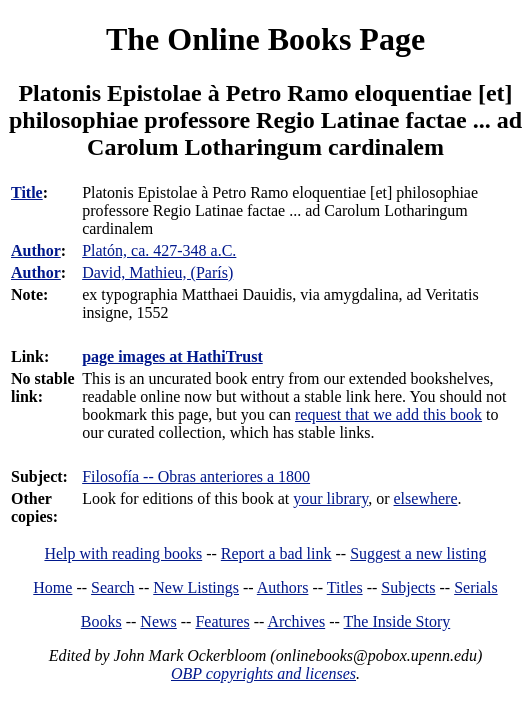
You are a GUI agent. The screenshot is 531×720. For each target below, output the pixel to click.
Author (36, 250)
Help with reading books (123, 553)
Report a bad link (276, 553)
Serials (476, 587)
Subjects (408, 587)
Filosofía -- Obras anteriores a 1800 (196, 476)
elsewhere (426, 498)
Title (27, 192)
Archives (296, 621)
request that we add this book (388, 414)
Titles (345, 587)
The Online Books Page (265, 39)
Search (113, 587)
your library (330, 498)
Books (101, 621)
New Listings (196, 587)
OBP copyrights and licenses (263, 673)
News (158, 621)
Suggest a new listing (418, 553)
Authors (283, 587)
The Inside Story (397, 621)
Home (52, 587)
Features (222, 621)
